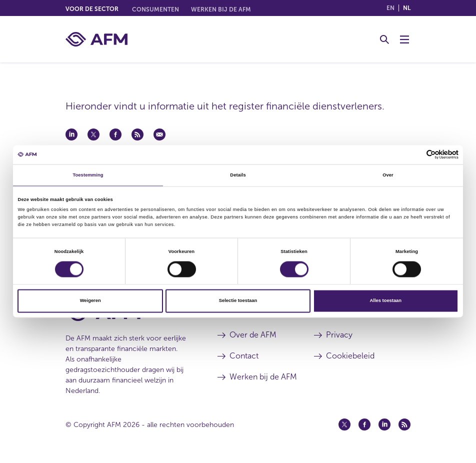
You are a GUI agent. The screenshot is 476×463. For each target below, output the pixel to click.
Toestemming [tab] (88, 175)
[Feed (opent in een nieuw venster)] (404, 424)
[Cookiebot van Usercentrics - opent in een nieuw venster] (415, 155)
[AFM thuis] (96, 39)
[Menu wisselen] (404, 39)
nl (407, 8)
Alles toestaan (386, 301)
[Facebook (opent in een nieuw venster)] (364, 424)
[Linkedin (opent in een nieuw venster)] (384, 424)
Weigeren (90, 301)
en (390, 8)
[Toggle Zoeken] (384, 39)
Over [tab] (388, 175)
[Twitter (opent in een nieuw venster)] (344, 424)
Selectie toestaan (238, 301)
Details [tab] (238, 175)
